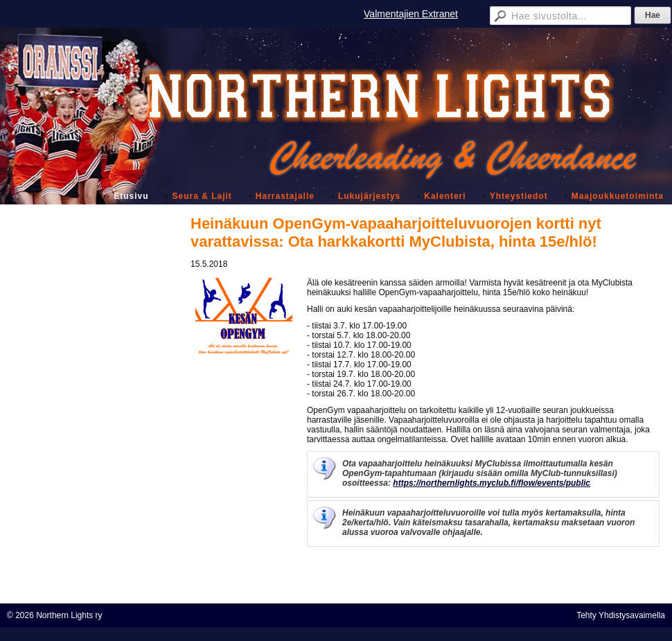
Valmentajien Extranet (411, 14)
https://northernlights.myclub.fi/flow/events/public (492, 483)
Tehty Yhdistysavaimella (621, 615)
